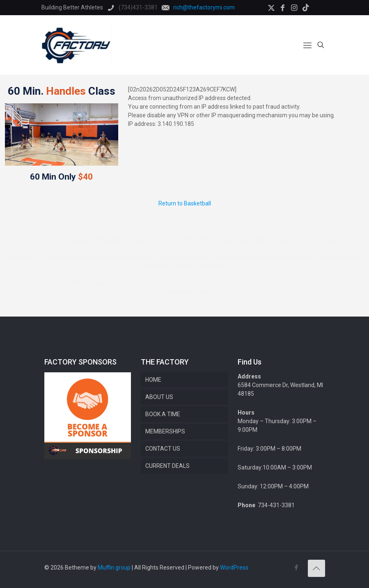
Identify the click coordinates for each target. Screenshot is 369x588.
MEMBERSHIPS (165, 431)
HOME (153, 380)
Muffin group (114, 567)
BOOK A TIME (163, 414)
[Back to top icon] (316, 568)
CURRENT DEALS (167, 466)
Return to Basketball (185, 203)
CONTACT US (163, 449)
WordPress (234, 567)
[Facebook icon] (297, 567)
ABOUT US (159, 397)
